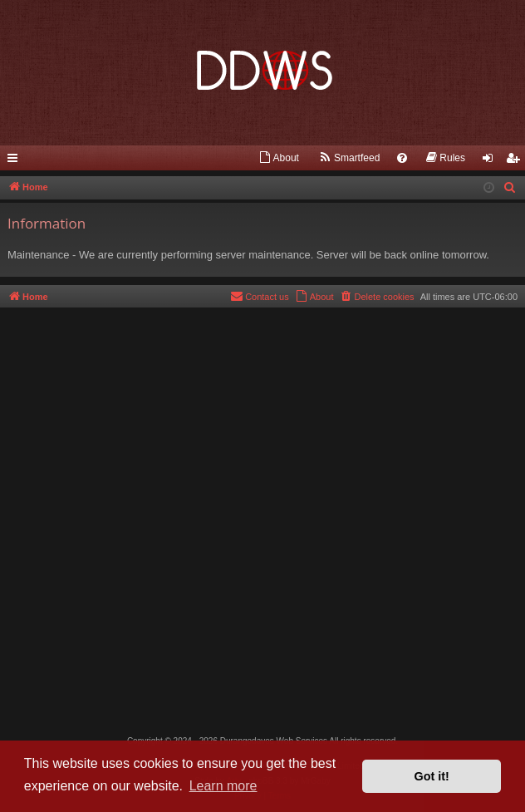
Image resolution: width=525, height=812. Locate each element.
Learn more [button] (223, 786)
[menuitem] (279, 158)
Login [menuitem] (491, 161)
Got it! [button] (432, 776)
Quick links (16, 161)
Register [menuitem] (516, 161)
